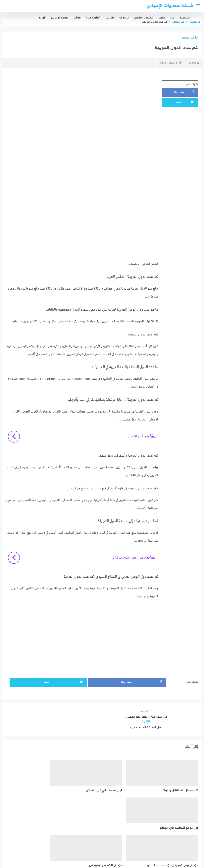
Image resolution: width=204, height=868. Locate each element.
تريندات (124, 18)
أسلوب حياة (93, 18)
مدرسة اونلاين (60, 18)
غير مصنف (190, 38)
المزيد (42, 18)
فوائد (77, 18)
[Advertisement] (82, 106)
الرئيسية (185, 18)
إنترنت (110, 18)
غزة (172, 18)
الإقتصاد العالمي (144, 18)
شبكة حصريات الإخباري (170, 6)
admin (194, 63)
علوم (162, 18)
